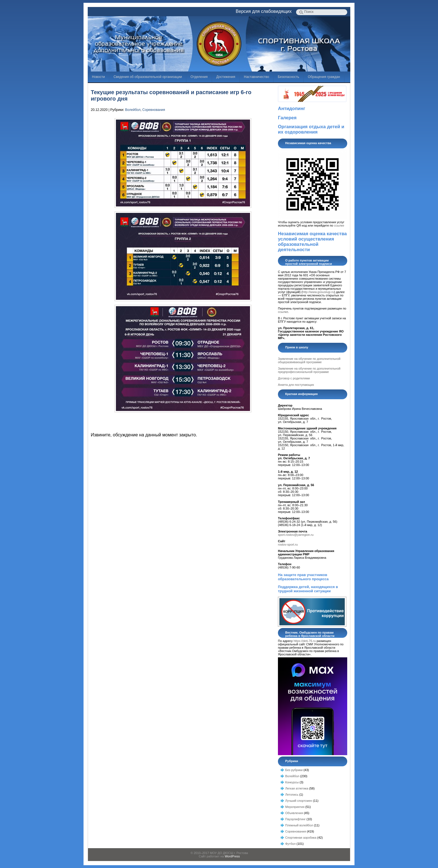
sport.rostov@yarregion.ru (296, 535)
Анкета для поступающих (296, 385)
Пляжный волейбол (299, 825)
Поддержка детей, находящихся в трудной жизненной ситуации (308, 589)
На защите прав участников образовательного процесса (303, 577)
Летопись (292, 795)
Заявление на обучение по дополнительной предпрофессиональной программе (309, 370)
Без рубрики (294, 770)
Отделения (199, 77)
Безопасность (288, 77)
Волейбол (133, 110)
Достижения (226, 77)
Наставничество (256, 77)
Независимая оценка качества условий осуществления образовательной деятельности (312, 242)
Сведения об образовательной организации (148, 77)
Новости (98, 77)
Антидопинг (292, 108)
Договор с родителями (294, 378)
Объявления (294, 813)
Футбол (291, 844)
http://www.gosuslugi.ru (318, 292)
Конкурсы (292, 782)
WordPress (232, 856)
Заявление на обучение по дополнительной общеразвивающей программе (309, 360)
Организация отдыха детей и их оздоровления (311, 129)
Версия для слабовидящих (264, 11)
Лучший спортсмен (299, 801)
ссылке (339, 225)
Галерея (287, 118)
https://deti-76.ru (305, 641)
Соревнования (154, 110)
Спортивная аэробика (301, 838)
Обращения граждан (324, 77)
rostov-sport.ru (288, 544)
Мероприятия (295, 807)
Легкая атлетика (297, 788)
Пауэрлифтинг (295, 819)
